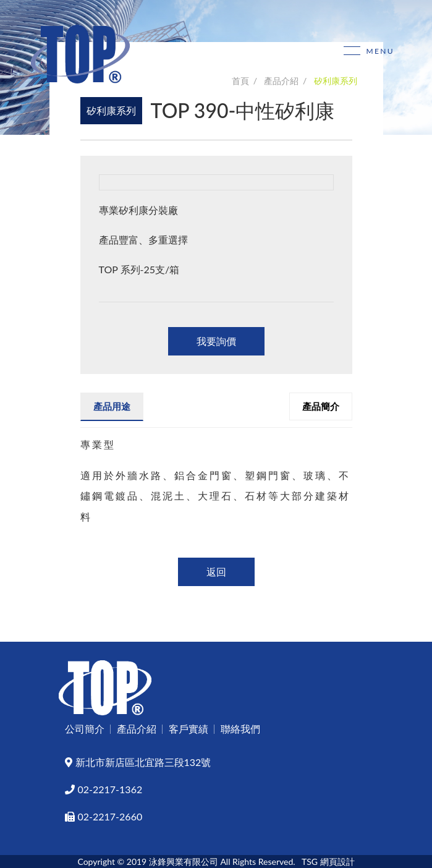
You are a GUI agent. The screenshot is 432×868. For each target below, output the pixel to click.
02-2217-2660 (104, 816)
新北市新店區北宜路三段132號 (138, 762)
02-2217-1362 (104, 789)
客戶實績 (188, 729)
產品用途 (112, 406)
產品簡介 (321, 406)
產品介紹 (137, 729)
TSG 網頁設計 (328, 862)
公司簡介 (85, 729)
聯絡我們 (240, 729)
